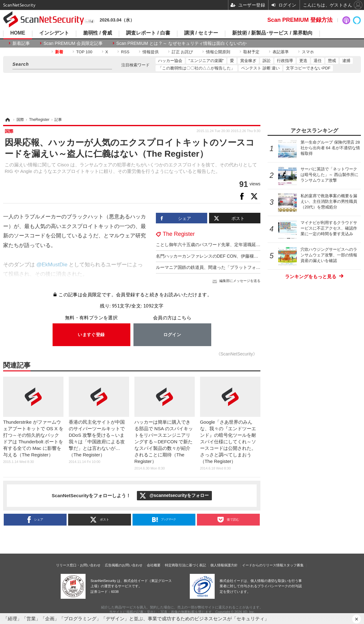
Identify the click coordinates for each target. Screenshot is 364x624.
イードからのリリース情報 (263, 565)
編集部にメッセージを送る (240, 281)
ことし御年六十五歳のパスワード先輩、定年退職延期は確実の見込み (223, 245)
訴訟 (267, 61)
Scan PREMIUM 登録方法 (300, 20)
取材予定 (251, 52)
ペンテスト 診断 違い (260, 68)
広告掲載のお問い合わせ (124, 565)
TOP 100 (84, 52)
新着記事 (21, 43)
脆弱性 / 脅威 (98, 33)
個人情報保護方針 (224, 565)
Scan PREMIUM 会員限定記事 (73, 43)
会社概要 (154, 565)
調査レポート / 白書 (148, 33)
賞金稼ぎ (248, 61)
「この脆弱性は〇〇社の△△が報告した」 (196, 68)
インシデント (54, 33)
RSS (125, 52)
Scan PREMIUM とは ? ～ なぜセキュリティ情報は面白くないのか (182, 43)
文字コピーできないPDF (308, 68)
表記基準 (281, 52)
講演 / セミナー (201, 33)
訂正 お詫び (182, 52)
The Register (179, 234)
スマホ (308, 52)
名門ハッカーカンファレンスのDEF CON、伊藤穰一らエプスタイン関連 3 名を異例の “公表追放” (251, 256)
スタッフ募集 (293, 565)
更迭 (303, 61)
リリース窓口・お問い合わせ (78, 565)
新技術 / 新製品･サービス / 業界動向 (272, 33)
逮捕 (346, 61)
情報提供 (151, 52)
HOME (18, 33)
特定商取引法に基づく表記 (185, 565)
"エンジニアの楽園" (206, 61)
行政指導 (285, 61)
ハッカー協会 (170, 61)
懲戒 (332, 61)
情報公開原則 (218, 52)
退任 (318, 61)
